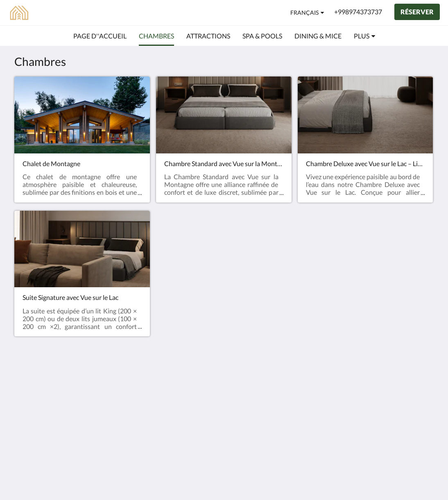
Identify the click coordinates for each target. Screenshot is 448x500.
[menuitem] (100, 36)
